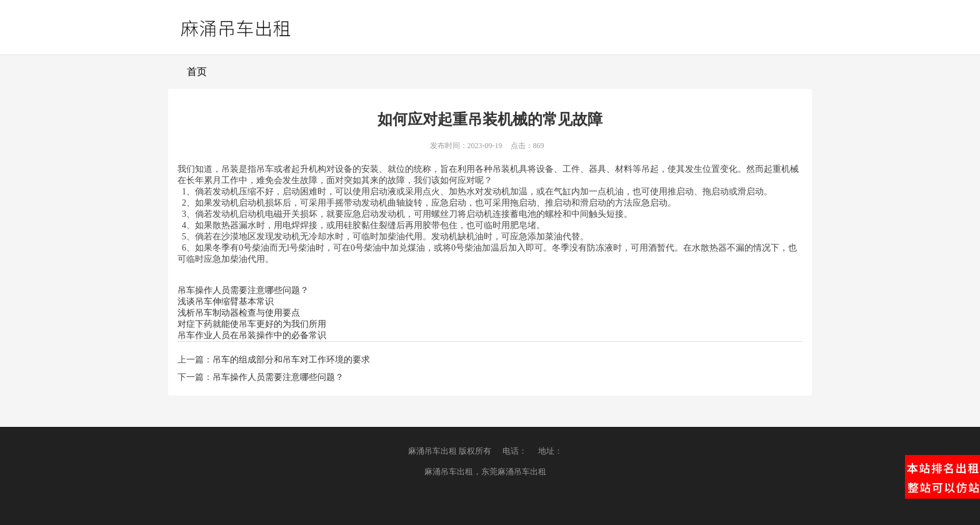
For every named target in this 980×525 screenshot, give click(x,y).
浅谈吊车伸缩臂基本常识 (226, 302)
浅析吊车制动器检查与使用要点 (239, 313)
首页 (197, 72)
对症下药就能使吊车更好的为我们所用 (252, 324)
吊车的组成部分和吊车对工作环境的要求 (291, 360)
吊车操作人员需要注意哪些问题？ (243, 290)
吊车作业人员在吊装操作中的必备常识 (252, 335)
